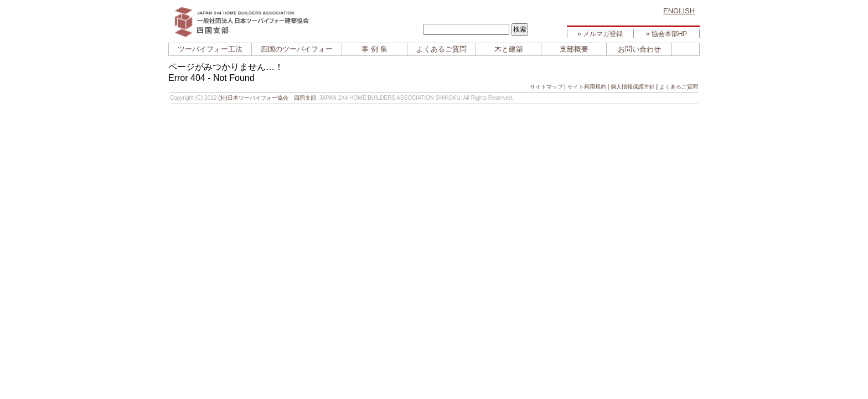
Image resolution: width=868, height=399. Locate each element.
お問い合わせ (639, 49)
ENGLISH (679, 11)
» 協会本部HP (667, 34)
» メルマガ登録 (600, 34)
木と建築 (509, 49)
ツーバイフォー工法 (210, 49)
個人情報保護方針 (633, 87)
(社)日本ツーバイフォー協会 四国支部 (267, 98)
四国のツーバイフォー (297, 49)
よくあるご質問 (441, 49)
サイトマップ (546, 87)
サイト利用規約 (587, 87)
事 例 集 (374, 49)
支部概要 (574, 49)
